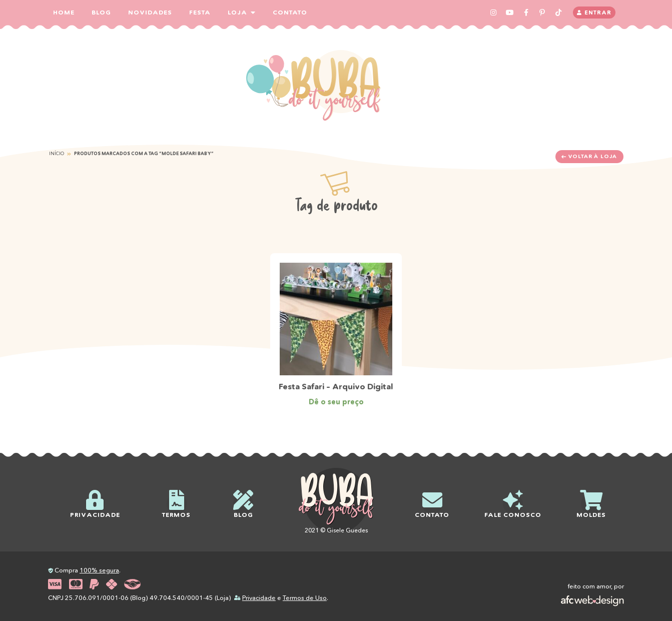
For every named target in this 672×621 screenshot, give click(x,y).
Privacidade (259, 598)
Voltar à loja (589, 156)
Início (57, 153)
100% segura (99, 570)
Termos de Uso (305, 598)
